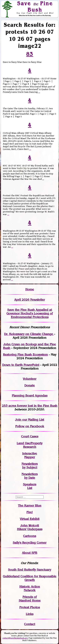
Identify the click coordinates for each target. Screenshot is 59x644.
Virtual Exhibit (30, 519)
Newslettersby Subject (30, 466)
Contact (30, 624)
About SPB (30, 553)
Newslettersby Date (30, 476)
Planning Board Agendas (30, 396)
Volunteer (30, 379)
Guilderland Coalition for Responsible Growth (30, 578)
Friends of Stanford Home (30, 599)
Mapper (30, 457)
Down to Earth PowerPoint (21, 365)
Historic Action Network (30, 588)
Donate (30, 385)
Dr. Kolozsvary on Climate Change (29, 334)
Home (30, 289)
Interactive (30, 454)
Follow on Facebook (30, 426)
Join (18, 420)
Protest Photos (30, 607)
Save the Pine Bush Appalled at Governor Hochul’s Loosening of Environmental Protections (30, 313)
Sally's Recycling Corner (30, 543)
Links (30, 614)
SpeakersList (30, 486)
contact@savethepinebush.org (15, 638)
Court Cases (30, 436)
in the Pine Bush (39, 406)
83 (30, 54)
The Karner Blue (30, 506)
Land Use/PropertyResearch (30, 445)
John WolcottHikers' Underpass (30, 527)
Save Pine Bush (35, 6)
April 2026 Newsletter (30, 300)
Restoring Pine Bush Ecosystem (25, 355)
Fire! (30, 512)
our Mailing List (33, 420)
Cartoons (30, 536)
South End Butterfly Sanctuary (30, 570)
